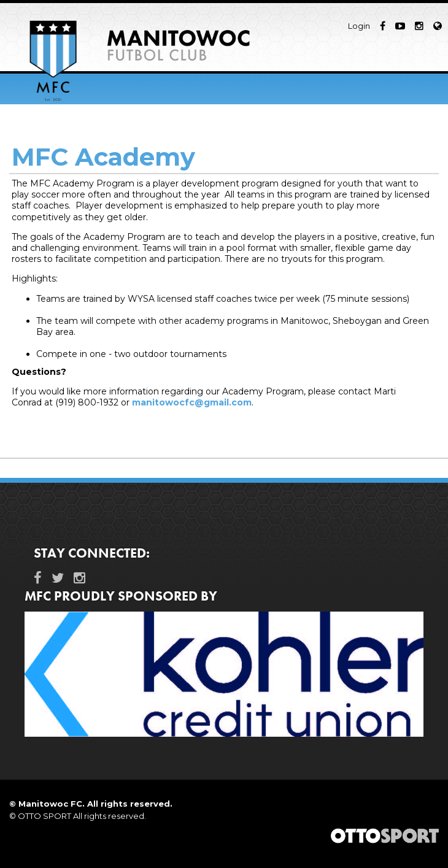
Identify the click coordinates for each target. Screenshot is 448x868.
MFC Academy (103, 157)
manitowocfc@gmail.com (192, 402)
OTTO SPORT (44, 816)
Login (359, 26)
